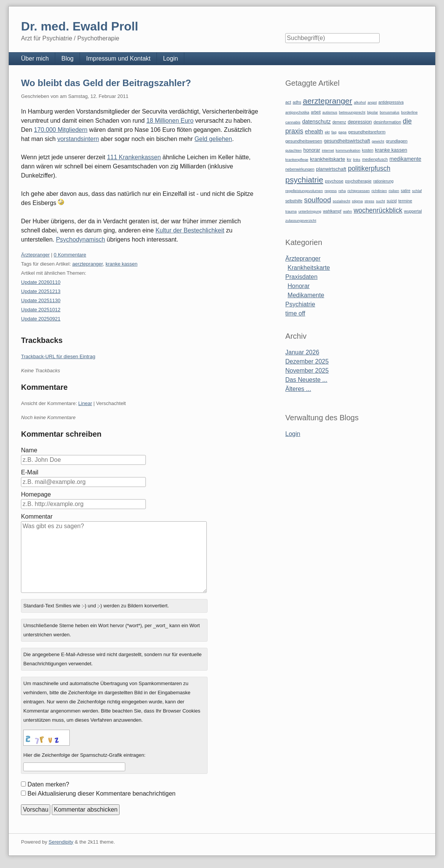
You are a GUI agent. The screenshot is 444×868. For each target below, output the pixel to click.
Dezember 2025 (307, 361)
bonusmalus (390, 112)
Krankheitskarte (309, 268)
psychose (334, 181)
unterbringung (310, 211)
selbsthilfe (294, 201)
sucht (380, 201)
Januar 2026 (302, 352)
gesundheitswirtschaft (347, 141)
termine (405, 201)
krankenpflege (297, 159)
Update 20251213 (41, 291)
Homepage (36, 494)
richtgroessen (359, 191)
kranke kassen (121, 264)
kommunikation (348, 150)
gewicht (378, 141)
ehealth (314, 131)
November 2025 (307, 371)
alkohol (360, 102)
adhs (297, 102)
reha (342, 191)
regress (331, 191)
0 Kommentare (70, 255)
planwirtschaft (331, 169)
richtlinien (379, 191)
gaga (342, 132)
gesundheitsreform (367, 132)
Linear (85, 403)
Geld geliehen (213, 139)
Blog (67, 58)
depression (360, 122)
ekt (327, 132)
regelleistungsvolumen (304, 191)
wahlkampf (332, 211)
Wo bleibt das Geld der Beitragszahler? (106, 83)
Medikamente (306, 295)
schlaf (417, 191)
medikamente (405, 159)
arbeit (316, 112)
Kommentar (37, 516)
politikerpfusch (369, 168)
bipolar (373, 112)
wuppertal (413, 211)
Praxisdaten (301, 277)
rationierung (383, 181)
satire (406, 191)
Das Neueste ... (306, 380)
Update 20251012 (41, 310)
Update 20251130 (41, 300)
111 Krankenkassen (134, 157)
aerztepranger (88, 264)
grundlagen (397, 141)
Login (170, 58)
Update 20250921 (41, 319)
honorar (312, 150)
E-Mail (30, 472)
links (357, 159)
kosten (368, 150)
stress (369, 201)
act (288, 102)
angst (372, 102)
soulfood (318, 200)
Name (29, 450)
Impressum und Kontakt (118, 58)
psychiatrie (304, 180)
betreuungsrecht (352, 112)
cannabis (293, 122)
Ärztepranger (35, 255)
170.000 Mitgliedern (61, 130)
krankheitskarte (327, 159)
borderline (409, 112)
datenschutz (316, 122)
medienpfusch (375, 159)
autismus (330, 112)
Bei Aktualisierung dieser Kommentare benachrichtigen (101, 794)
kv (349, 159)
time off (295, 313)
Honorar (299, 286)
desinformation (387, 122)
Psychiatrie (300, 304)
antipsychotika (297, 112)
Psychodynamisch (81, 239)
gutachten (293, 150)
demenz (339, 122)
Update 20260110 (41, 282)
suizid (391, 201)
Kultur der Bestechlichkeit (190, 230)
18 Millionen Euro (170, 121)
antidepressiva (391, 102)
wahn (347, 211)
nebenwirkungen (300, 169)
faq (334, 132)
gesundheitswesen (304, 141)
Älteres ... (298, 389)
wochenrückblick (378, 210)
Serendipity (61, 842)
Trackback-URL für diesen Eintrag (58, 356)
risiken (394, 191)
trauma (291, 211)
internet (328, 150)
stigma (357, 201)
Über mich (35, 58)
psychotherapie (358, 181)
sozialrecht (342, 201)
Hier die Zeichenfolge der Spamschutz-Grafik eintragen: (84, 755)
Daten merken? (48, 784)
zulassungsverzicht (301, 220)
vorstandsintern (78, 139)
